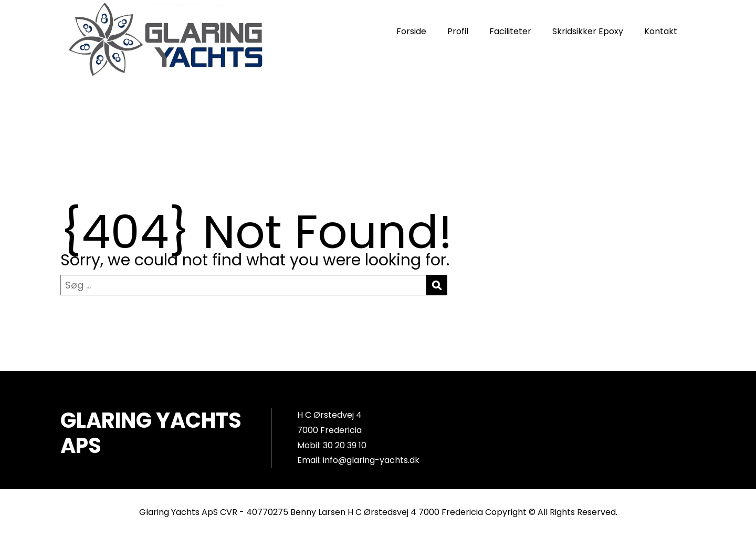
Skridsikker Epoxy (588, 31)
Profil (458, 31)
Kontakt (661, 31)
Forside (411, 31)
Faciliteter (510, 31)
